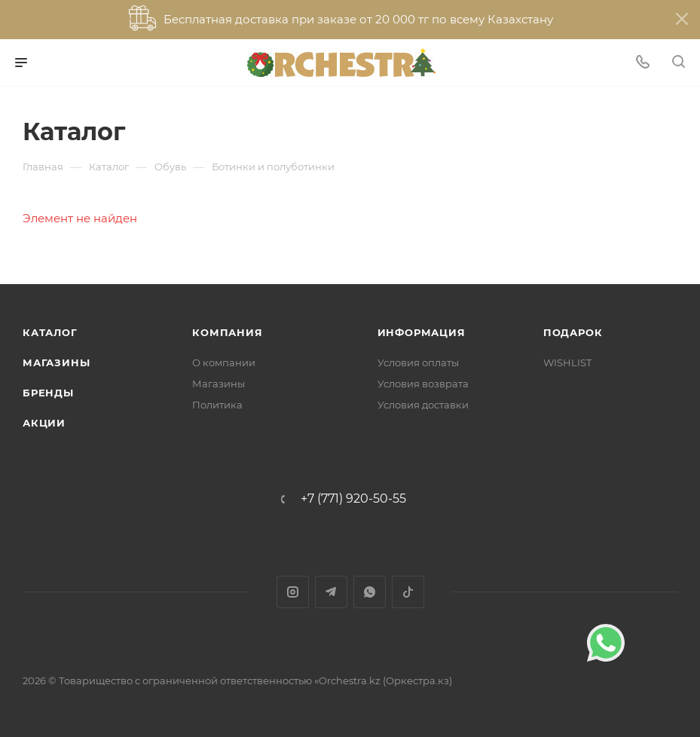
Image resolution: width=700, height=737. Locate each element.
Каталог (50, 332)
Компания (227, 332)
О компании (224, 362)
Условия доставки (423, 405)
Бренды (48, 393)
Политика (217, 405)
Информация (422, 332)
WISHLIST (567, 362)
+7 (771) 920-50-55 (353, 499)
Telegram (331, 592)
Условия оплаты (418, 362)
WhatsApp (370, 592)
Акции (44, 423)
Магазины (56, 362)
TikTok (408, 592)
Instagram (293, 592)
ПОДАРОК (573, 332)
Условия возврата (423, 384)
